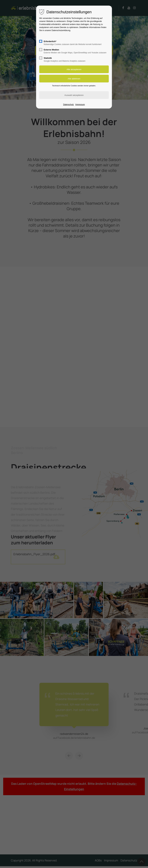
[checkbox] (41, 41)
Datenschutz (68, 105)
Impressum (80, 105)
